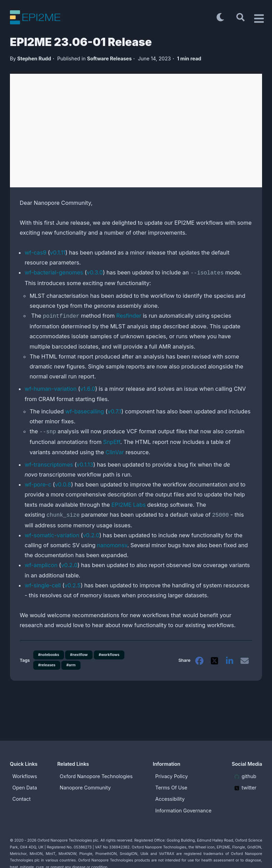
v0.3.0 (95, 272)
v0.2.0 (91, 532)
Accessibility (170, 796)
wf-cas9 (35, 253)
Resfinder (129, 315)
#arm (71, 663)
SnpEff (112, 440)
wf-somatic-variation (52, 532)
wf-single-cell (43, 583)
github (245, 774)
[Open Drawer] (258, 17)
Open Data (25, 785)
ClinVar (115, 450)
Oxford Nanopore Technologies (96, 774)
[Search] (240, 17)
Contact (21, 796)
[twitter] (214, 659)
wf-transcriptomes (49, 462)
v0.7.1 (114, 410)
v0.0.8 (63, 482)
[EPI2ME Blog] (111, 17)
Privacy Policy (171, 774)
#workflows (110, 652)
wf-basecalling (84, 410)
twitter (245, 785)
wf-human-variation (51, 387)
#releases (47, 663)
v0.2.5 (72, 583)
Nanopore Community (85, 785)
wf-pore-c (38, 482)
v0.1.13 (85, 462)
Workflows (25, 774)
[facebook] (199, 659)
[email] (245, 659)
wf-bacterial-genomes (54, 272)
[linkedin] (230, 659)
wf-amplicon (41, 562)
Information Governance (183, 808)
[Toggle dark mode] (220, 17)
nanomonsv (112, 542)
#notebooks (49, 652)
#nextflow (79, 652)
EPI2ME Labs (128, 503)
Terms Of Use (171, 785)
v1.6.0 (88, 387)
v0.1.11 (58, 253)
